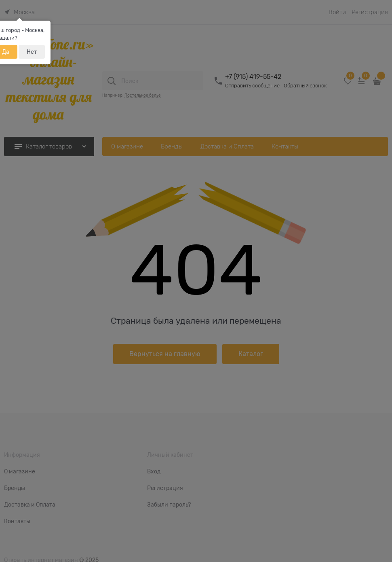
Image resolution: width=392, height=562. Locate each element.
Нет (32, 52)
